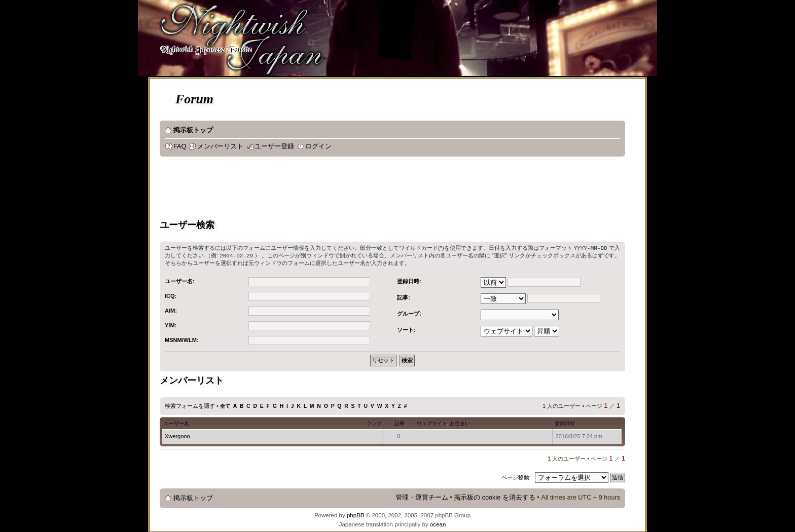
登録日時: (409, 280)
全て (225, 405)
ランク (374, 422)
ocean (438, 523)
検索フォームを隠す (190, 405)
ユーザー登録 (274, 146)
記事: (404, 296)
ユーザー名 (176, 422)
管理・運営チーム (422, 497)
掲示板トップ (193, 130)
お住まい (460, 422)
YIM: (171, 324)
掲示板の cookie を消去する (495, 497)
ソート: (406, 329)
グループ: (409, 313)
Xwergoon (177, 435)
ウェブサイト (432, 422)
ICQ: (171, 295)
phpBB (356, 514)
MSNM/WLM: (182, 339)
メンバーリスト (220, 146)
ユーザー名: (180, 280)
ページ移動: (516, 476)
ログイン (318, 146)
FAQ (180, 146)
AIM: (171, 310)
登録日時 (565, 422)
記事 (400, 422)
